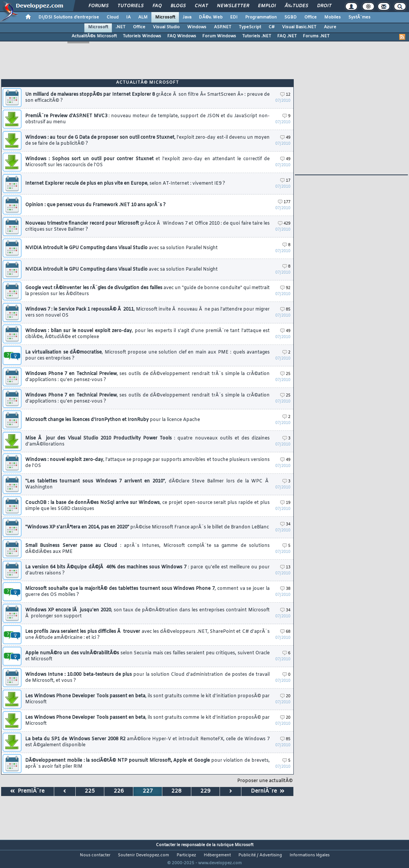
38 (285, 589)
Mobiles (333, 17)
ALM (143, 17)
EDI (234, 17)
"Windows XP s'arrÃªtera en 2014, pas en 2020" (147, 527)
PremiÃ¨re (27, 791)
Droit (324, 6)
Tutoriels (130, 6)
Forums (98, 6)
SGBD (291, 17)
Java (187, 17)
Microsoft (165, 17)
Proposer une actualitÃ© (265, 781)
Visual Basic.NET (299, 27)
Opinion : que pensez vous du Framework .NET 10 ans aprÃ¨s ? (95, 205)
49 (285, 138)
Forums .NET (316, 36)
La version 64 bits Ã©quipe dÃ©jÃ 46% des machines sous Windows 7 (147, 570)
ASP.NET (223, 27)
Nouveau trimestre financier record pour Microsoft (147, 227)
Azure (330, 27)
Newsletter (233, 6)
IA (128, 17)
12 (285, 95)
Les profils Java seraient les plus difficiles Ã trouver (147, 635)
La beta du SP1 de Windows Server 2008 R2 (147, 742)
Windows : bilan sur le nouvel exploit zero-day (147, 334)
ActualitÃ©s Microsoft (94, 36)
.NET (121, 27)
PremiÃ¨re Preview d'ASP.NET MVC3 (147, 119)
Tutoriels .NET (257, 36)
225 (90, 791)
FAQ (157, 6)
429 (284, 224)
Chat (201, 6)
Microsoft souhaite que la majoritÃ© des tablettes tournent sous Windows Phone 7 (147, 592)
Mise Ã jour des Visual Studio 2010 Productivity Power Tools (147, 441)
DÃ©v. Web (211, 17)
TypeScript (250, 27)
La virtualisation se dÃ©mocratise (147, 355)
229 (205, 791)
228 (176, 791)
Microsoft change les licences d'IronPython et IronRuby (113, 420)
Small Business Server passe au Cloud (147, 549)
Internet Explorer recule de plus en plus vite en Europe (125, 184)
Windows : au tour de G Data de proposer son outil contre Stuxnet (147, 141)
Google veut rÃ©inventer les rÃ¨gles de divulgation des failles (147, 291)
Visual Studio (166, 27)
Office (311, 17)
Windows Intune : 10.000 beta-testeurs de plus (147, 678)
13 (285, 567)
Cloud (113, 17)
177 (284, 202)
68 (285, 632)
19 (285, 503)
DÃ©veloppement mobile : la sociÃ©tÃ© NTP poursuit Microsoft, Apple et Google (147, 764)
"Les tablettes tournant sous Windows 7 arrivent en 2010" (147, 484)
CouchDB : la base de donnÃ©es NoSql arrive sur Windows (147, 506)
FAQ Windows (182, 36)
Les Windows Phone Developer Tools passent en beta (147, 699)
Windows (197, 27)
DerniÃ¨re (268, 791)
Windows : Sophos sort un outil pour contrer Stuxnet (147, 162)
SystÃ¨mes (359, 17)
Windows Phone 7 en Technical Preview (147, 377)
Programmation (261, 17)
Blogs (178, 6)
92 (285, 288)
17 (285, 181)
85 (285, 310)
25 (285, 374)
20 (285, 696)
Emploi (267, 6)
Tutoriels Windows (142, 36)
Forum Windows (219, 36)
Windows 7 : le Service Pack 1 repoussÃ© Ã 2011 (147, 312)
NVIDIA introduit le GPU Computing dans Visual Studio (121, 248)
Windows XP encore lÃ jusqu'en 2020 (147, 613)
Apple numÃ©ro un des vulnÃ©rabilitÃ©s (147, 656)
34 (285, 524)
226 (119, 791)
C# (272, 27)
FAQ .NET (287, 36)
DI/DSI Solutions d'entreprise (69, 17)
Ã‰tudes (296, 6)
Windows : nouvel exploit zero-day (147, 463)
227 (148, 791)
